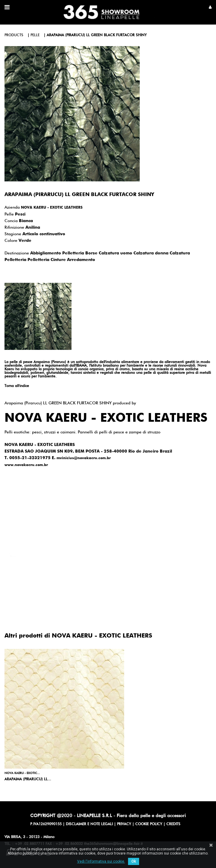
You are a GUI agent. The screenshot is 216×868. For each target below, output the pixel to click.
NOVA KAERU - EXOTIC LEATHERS (52, 208)
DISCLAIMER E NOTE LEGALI (89, 824)
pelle (35, 35)
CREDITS (173, 824)
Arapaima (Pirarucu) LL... (28, 779)
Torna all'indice (17, 386)
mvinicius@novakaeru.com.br (84, 458)
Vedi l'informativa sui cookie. (101, 861)
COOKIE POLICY (149, 824)
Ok (134, 861)
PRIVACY (124, 824)
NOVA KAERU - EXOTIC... (22, 773)
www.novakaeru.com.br (26, 465)
